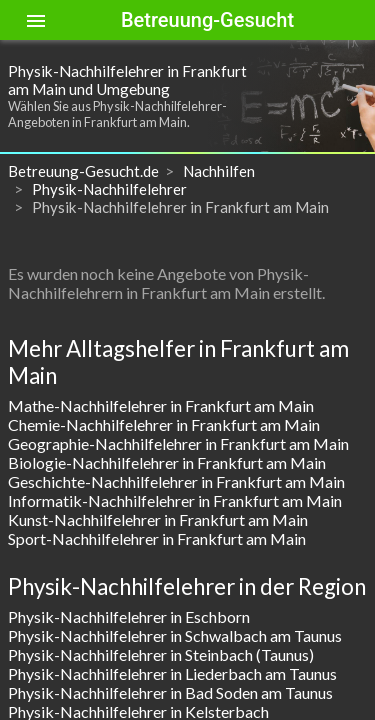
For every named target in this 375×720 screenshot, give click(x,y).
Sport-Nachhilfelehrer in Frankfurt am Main (157, 538)
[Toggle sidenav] (36, 20)
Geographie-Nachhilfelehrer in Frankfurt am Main (178, 443)
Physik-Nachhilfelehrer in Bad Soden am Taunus (170, 692)
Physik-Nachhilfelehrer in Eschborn (129, 616)
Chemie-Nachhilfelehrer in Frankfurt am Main (164, 424)
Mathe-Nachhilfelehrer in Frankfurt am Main (161, 405)
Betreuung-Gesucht (207, 20)
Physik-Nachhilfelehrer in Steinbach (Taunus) (161, 654)
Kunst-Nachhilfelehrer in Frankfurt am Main (158, 519)
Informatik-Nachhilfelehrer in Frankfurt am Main (175, 500)
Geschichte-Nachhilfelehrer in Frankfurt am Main (176, 481)
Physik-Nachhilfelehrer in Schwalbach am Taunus (175, 635)
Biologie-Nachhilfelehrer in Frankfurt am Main (167, 462)
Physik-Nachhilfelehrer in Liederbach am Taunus (172, 673)
